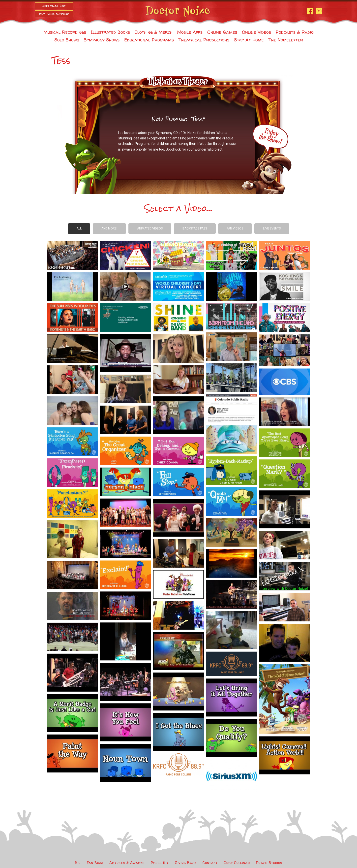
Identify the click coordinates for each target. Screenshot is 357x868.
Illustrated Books (110, 32)
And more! (109, 228)
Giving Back (186, 863)
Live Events (272, 228)
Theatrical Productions (204, 40)
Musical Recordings (65, 32)
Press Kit (160, 863)
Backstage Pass (195, 228)
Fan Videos (235, 228)
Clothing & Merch (154, 32)
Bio (78, 863)
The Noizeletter (286, 40)
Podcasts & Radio (295, 32)
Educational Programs (149, 40)
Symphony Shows (102, 40)
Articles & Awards (127, 863)
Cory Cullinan (237, 863)
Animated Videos (150, 228)
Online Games (222, 32)
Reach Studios (269, 863)
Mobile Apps (190, 32)
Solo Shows (67, 40)
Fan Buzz (95, 863)
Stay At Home (249, 40)
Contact (210, 863)
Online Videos (256, 32)
